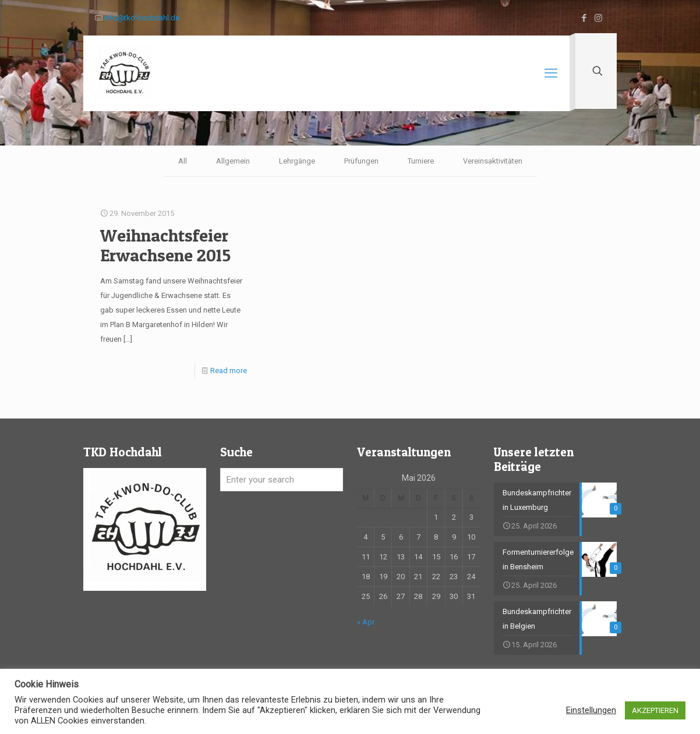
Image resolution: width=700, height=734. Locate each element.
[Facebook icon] (584, 18)
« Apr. (366, 622)
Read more (229, 370)
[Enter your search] (282, 480)
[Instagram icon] (598, 18)
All (183, 161)
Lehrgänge (297, 161)
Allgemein (233, 161)
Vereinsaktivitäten (493, 161)
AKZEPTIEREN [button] (655, 710)
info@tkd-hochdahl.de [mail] (142, 18)
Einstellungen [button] (591, 710)
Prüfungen (361, 161)
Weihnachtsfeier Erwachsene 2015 (165, 245)
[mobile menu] (551, 73)
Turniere (421, 161)
